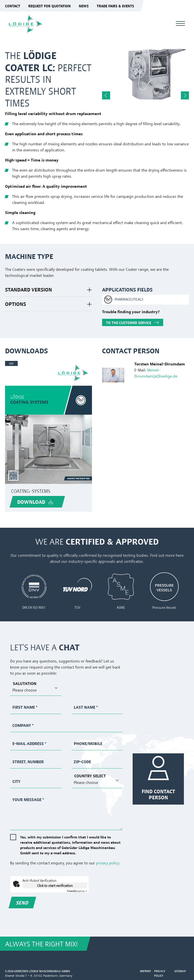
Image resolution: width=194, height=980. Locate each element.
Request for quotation (50, 6)
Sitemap (180, 971)
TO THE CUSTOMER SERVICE (129, 322)
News (84, 6)
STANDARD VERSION (29, 289)
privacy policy (108, 863)
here (180, 555)
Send (22, 902)
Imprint (145, 971)
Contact (13, 6)
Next (185, 95)
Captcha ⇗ (77, 891)
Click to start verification (55, 885)
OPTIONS (16, 304)
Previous (106, 95)
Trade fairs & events (115, 6)
